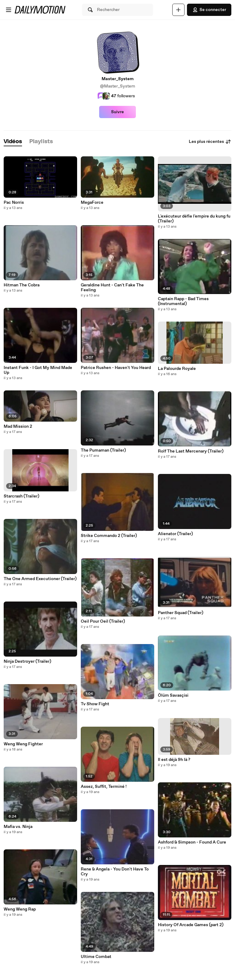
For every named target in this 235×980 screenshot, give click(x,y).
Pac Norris (14, 203)
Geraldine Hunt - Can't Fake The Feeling (112, 288)
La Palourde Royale (177, 369)
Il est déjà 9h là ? (174, 760)
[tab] (13, 142)
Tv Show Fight (95, 704)
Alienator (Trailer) (175, 534)
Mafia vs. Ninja (18, 827)
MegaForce (92, 203)
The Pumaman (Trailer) (103, 450)
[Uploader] (178, 10)
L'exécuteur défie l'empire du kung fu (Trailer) (194, 219)
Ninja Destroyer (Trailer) (27, 661)
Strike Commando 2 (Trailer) (109, 536)
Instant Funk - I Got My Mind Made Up (38, 370)
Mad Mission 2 (18, 427)
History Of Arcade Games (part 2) (191, 925)
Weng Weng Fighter (23, 744)
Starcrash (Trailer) (21, 496)
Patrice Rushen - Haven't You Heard (116, 368)
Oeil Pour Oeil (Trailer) (103, 621)
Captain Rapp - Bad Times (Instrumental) (183, 301)
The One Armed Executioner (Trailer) (40, 579)
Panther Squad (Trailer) (181, 613)
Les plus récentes (210, 142)
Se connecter (209, 10)
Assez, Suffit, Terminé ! (104, 787)
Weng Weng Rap (20, 909)
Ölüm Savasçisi (173, 695)
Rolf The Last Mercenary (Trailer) (191, 451)
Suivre (117, 112)
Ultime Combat (96, 957)
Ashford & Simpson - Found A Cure (192, 842)
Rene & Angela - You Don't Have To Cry (115, 872)
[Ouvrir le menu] (9, 10)
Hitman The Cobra (22, 285)
